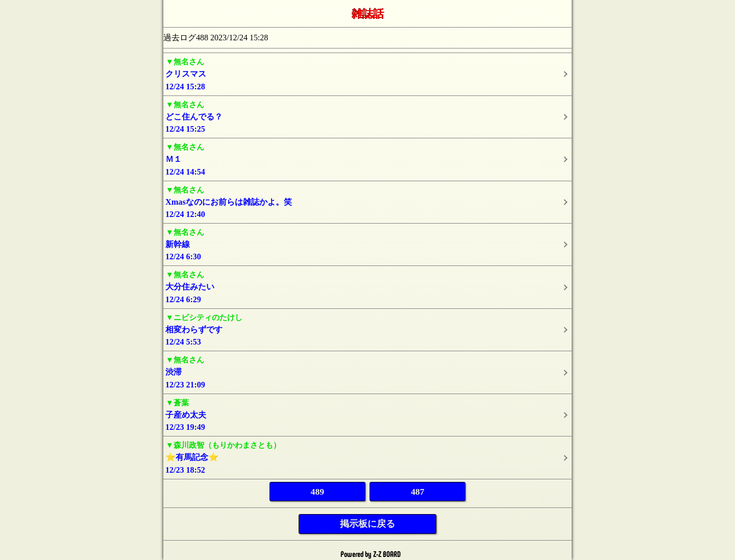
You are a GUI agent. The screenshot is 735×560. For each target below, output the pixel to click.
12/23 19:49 (367, 414)
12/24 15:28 (367, 73)
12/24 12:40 (367, 201)
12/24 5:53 (367, 329)
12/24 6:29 (367, 286)
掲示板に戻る (367, 524)
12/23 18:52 (367, 457)
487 (418, 492)
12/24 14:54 (367, 159)
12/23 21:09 (367, 371)
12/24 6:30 (367, 244)
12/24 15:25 (367, 116)
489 (317, 492)
